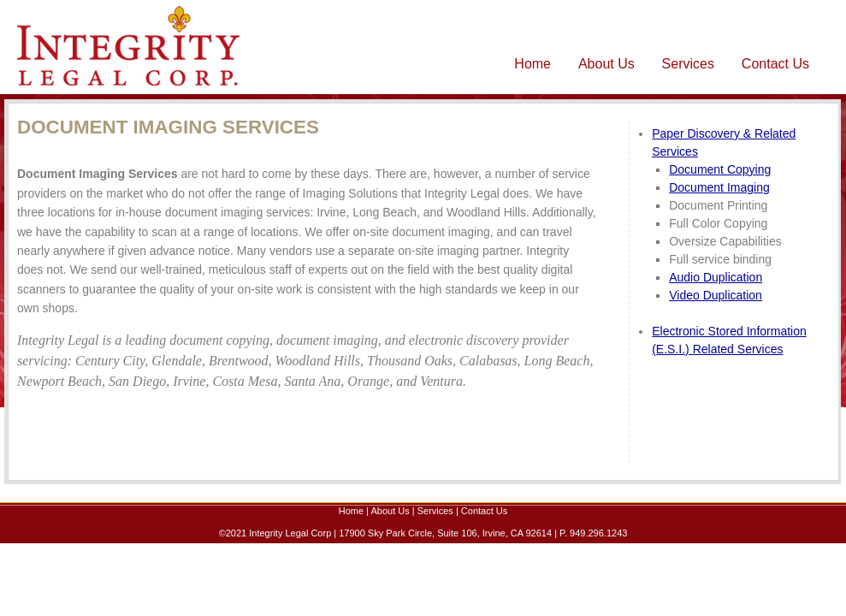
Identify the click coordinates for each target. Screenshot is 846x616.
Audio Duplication (716, 277)
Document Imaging (719, 187)
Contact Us (775, 64)
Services (688, 64)
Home (532, 64)
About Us (606, 64)
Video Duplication (716, 295)
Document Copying (720, 169)
